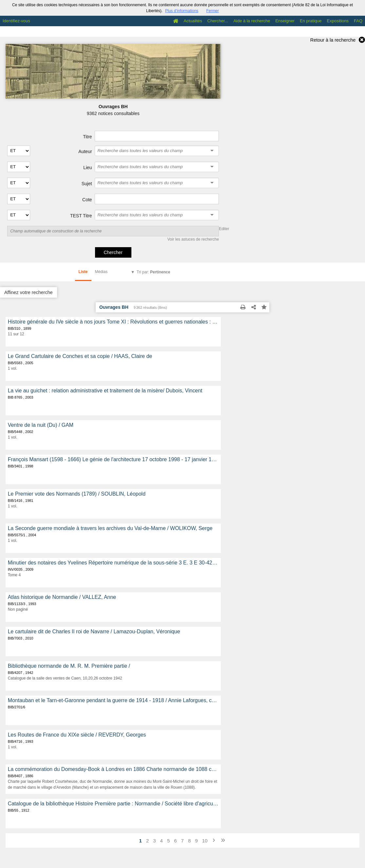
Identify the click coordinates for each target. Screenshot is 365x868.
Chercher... (218, 21)
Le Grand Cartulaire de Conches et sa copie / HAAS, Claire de (80, 356)
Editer (224, 229)
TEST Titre (81, 216)
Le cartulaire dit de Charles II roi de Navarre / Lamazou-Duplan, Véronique (94, 631)
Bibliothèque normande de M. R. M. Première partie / (69, 666)
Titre (87, 137)
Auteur (85, 151)
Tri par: (153, 272)
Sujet (87, 184)
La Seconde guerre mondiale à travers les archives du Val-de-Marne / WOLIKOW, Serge (110, 528)
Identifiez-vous (16, 21)
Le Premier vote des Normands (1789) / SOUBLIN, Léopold (77, 494)
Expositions (338, 21)
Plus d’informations (182, 11)
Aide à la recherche (252, 21)
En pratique (311, 21)
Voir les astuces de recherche (193, 239)
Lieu (87, 168)
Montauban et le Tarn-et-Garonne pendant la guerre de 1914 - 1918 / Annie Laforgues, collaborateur (113, 700)
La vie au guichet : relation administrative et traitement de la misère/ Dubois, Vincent (105, 391)
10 (205, 841)
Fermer (212, 11)
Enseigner (285, 21)
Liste (83, 272)
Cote (87, 200)
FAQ (358, 21)
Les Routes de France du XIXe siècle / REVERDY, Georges (77, 735)
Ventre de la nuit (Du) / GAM (41, 425)
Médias (101, 272)
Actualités (193, 21)
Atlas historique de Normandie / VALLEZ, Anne (62, 597)
